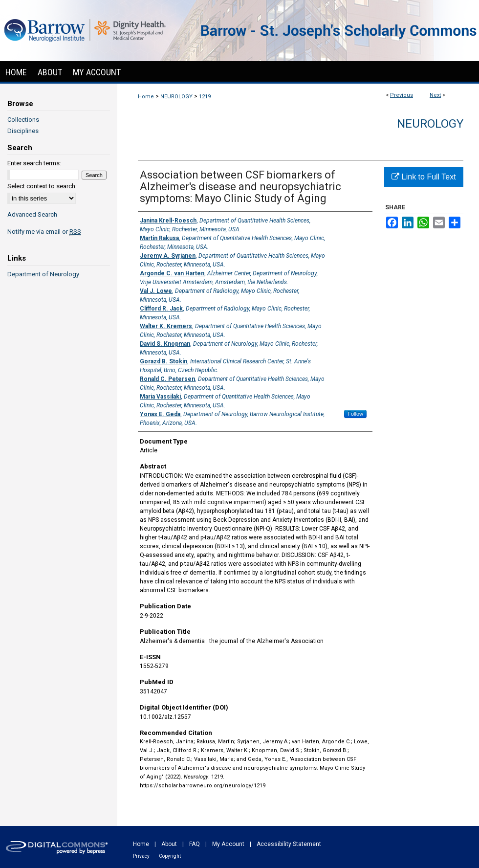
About (169, 844)
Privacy (141, 856)
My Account (228, 844)
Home (146, 97)
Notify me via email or (44, 232)
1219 (205, 97)
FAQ (195, 844)
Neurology (430, 124)
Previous (402, 95)
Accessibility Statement (289, 844)
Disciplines (23, 131)
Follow (355, 414)
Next (435, 95)
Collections (23, 120)
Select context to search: (42, 186)
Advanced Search (32, 214)
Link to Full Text (424, 177)
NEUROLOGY (176, 97)
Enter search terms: (34, 163)
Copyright (170, 856)
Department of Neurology (43, 274)
